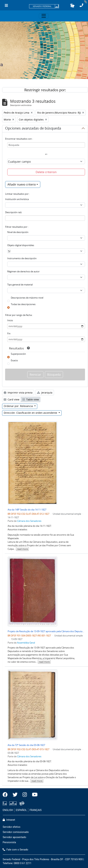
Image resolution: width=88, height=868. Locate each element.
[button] (72, 5)
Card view (12, 399)
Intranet (9, 820)
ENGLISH (8, 810)
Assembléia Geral (26, 643)
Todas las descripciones (23, 304)
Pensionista (9, 842)
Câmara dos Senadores (29, 521)
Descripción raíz (13, 212)
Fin (9, 333)
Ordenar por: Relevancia (19, 406)
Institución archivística (17, 199)
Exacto (14, 360)
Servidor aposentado (14, 837)
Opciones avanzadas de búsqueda (33, 129)
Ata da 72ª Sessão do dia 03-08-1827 (26, 745)
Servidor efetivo (12, 827)
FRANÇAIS (36, 810)
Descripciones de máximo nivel (27, 298)
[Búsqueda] (46, 145)
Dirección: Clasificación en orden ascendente (31, 413)
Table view (31, 399)
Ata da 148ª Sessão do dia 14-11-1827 (27, 510)
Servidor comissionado (16, 832)
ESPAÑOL (21, 810)
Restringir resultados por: (45, 90)
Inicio (10, 320)
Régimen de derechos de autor (23, 271)
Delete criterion (46, 172)
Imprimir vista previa (18, 393)
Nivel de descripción (18, 232)
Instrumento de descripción (22, 258)
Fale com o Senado (15, 850)
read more (22, 549)
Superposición (18, 354)
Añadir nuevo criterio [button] (22, 184)
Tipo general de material (20, 285)
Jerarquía (45, 393)
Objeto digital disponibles (21, 245)
